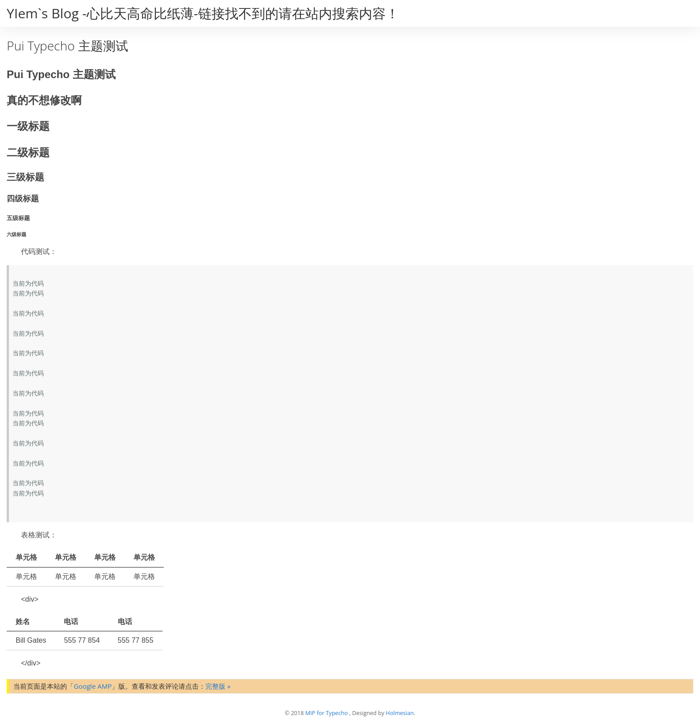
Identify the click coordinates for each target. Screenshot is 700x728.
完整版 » (218, 686)
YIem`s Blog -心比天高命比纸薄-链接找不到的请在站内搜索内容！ (203, 13)
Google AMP (93, 686)
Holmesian (400, 713)
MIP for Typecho (327, 713)
